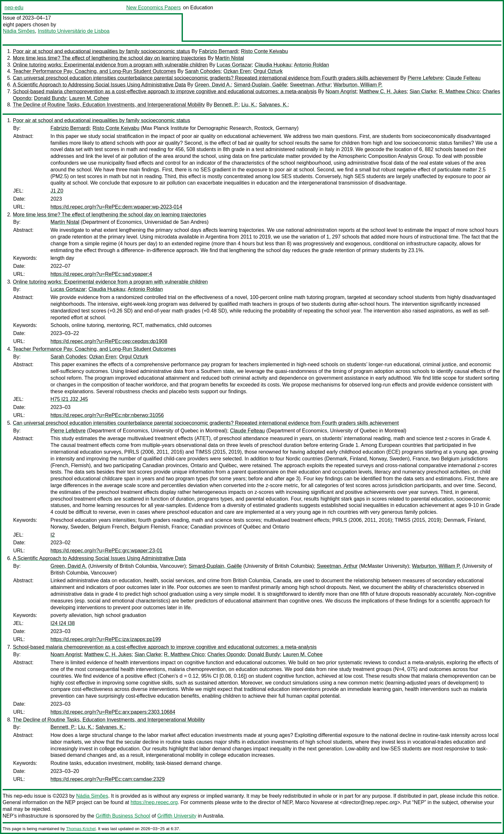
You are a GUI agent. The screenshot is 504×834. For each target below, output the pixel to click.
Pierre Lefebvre (425, 78)
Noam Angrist (341, 91)
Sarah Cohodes (203, 71)
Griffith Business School (123, 816)
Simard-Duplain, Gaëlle (260, 85)
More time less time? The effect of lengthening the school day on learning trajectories (110, 58)
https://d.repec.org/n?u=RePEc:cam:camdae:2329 (108, 779)
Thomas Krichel (81, 829)
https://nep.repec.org (154, 802)
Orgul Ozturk (268, 71)
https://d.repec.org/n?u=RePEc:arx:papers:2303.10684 (113, 712)
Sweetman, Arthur (310, 85)
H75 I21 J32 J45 (69, 399)
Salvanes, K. (273, 105)
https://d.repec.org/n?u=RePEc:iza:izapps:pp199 (106, 639)
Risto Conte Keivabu (265, 51)
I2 (53, 535)
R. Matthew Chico (459, 91)
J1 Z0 (57, 191)
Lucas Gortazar (234, 65)
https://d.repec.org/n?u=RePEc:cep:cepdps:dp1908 (109, 341)
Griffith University (177, 816)
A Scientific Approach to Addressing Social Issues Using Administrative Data (99, 85)
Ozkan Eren (237, 71)
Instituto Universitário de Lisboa (74, 31)
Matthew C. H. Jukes (383, 91)
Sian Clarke (423, 91)
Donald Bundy (50, 98)
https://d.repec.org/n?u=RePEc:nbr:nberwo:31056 (107, 415)
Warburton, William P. (358, 85)
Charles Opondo (226, 654)
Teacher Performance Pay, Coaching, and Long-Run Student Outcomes (94, 71)
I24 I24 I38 (63, 623)
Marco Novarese (314, 802)
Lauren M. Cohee (89, 98)
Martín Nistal (230, 58)
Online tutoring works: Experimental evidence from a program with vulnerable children (110, 65)
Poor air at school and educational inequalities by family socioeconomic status (101, 51)
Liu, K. (249, 105)
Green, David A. (213, 85)
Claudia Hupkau (273, 65)
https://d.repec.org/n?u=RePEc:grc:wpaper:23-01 (106, 551)
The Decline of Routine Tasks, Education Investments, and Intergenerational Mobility (109, 105)
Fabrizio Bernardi (219, 51)
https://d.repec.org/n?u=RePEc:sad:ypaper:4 (101, 274)
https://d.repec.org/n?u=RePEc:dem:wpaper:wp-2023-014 (116, 207)
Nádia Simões (19, 31)
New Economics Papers (154, 8)
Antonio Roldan (311, 65)
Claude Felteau (463, 78)
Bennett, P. (226, 105)
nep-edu (14, 8)
